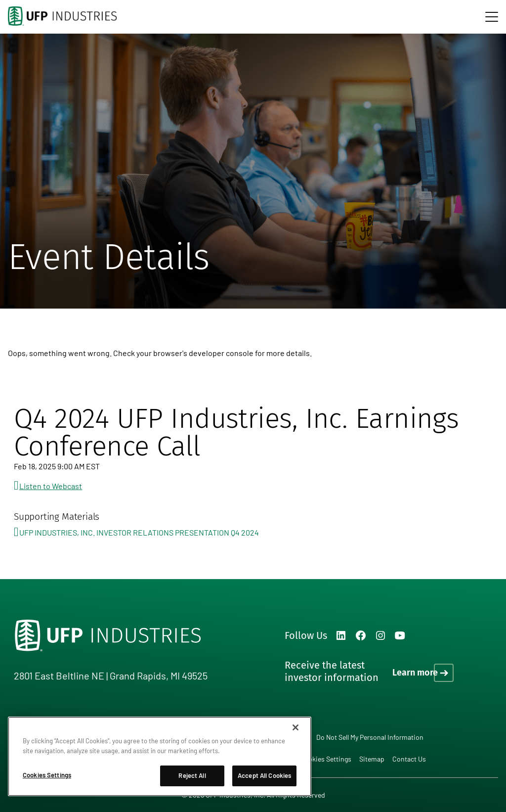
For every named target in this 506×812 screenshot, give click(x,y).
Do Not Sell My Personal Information (370, 737)
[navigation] (492, 17)
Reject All (192, 775)
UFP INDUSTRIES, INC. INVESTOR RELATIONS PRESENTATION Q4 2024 (139, 532)
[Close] (295, 727)
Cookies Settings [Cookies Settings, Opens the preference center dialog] (47, 775)
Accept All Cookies (264, 775)
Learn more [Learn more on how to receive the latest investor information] (415, 673)
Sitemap (372, 759)
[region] (160, 756)
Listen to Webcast (51, 486)
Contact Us (409, 759)
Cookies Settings (326, 759)
